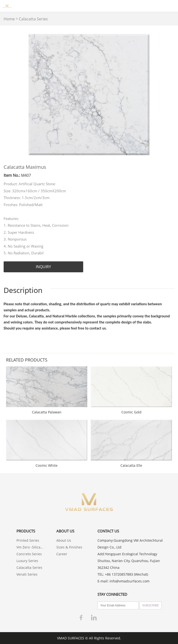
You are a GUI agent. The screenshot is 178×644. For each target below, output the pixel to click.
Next (168, 95)
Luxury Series (27, 561)
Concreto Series (29, 554)
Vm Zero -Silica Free (30, 547)
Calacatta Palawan (47, 412)
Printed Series (28, 540)
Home (9, 19)
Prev (10, 95)
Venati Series (27, 574)
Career (62, 554)
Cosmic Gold (131, 412)
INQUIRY (43, 267)
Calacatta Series (33, 19)
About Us (64, 540)
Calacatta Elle (131, 465)
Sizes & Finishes (69, 547)
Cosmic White (47, 465)
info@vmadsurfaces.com (130, 581)
